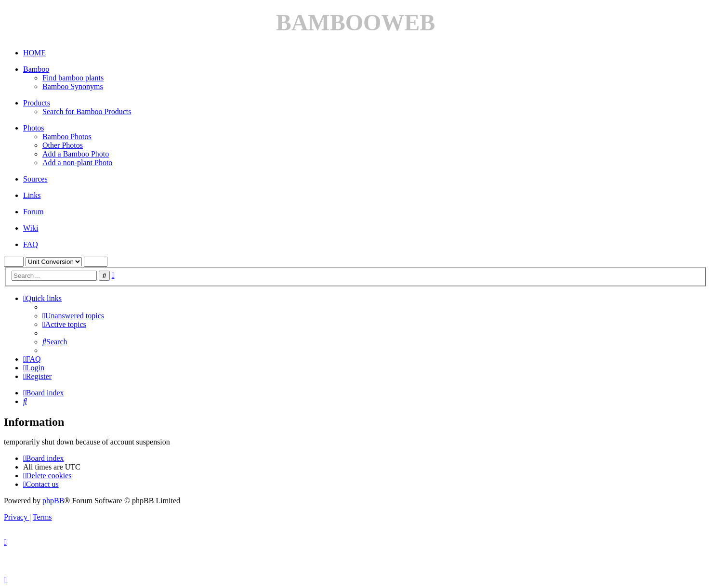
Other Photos (63, 145)
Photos (34, 128)
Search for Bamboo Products (87, 111)
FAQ (31, 244)
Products (37, 103)
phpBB (53, 501)
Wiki (31, 228)
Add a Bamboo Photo (76, 154)
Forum (33, 212)
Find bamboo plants (73, 78)
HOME (34, 53)
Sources (35, 179)
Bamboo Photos (67, 137)
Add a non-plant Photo (77, 163)
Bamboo (36, 69)
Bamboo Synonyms (73, 86)
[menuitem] (73, 316)
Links (32, 195)
